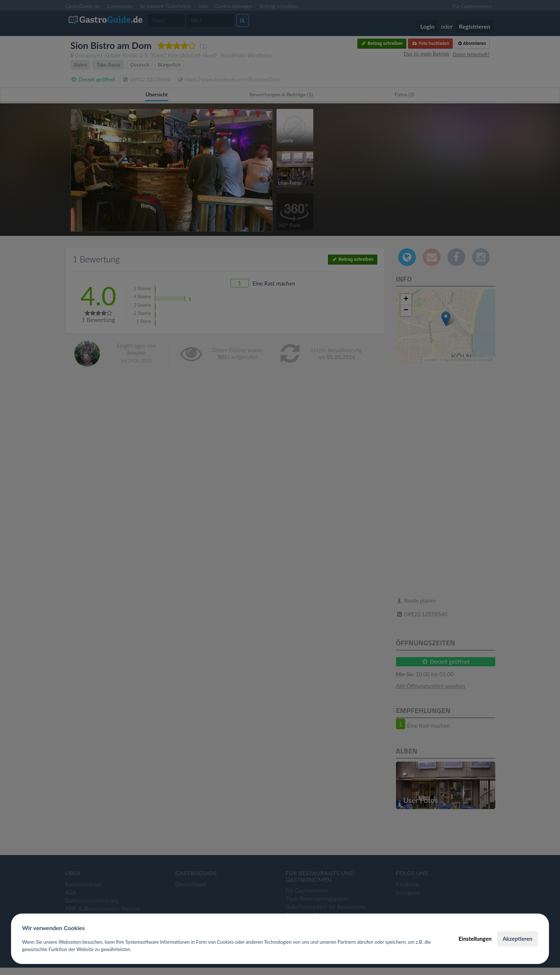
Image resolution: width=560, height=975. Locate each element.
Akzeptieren (518, 939)
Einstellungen (475, 939)
